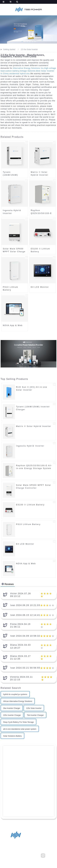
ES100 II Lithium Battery (41, 250)
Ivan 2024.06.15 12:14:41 (25, 615)
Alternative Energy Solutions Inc (28, 68)
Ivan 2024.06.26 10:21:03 (25, 605)
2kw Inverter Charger (12, 708)
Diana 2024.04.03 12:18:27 (20, 646)
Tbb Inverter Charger (35, 715)
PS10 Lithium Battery (10, 289)
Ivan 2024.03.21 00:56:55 (25, 668)
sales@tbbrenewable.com (28, 845)
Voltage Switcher (28, 71)
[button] (22, 42)
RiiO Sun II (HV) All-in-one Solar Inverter (32, 389)
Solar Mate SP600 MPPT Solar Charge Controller (14, 250)
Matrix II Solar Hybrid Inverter (40, 174)
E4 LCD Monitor (40, 287)
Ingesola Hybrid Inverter (12, 212)
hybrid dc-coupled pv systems (15, 694)
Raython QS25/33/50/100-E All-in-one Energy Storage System (41, 212)
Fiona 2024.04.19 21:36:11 (20, 625)
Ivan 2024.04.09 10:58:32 (25, 636)
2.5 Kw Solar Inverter (29, 49)
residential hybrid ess (20, 74)
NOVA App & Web (13, 325)
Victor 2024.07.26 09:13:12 (21, 595)
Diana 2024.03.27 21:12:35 (20, 657)
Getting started (9, 49)
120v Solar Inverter (34, 708)
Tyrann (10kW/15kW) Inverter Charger (12, 174)
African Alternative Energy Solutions (18, 701)
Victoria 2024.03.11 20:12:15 (21, 678)
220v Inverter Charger (12, 715)
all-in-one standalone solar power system (20, 729)
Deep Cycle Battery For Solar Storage (18, 722)
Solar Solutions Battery (12, 736)
